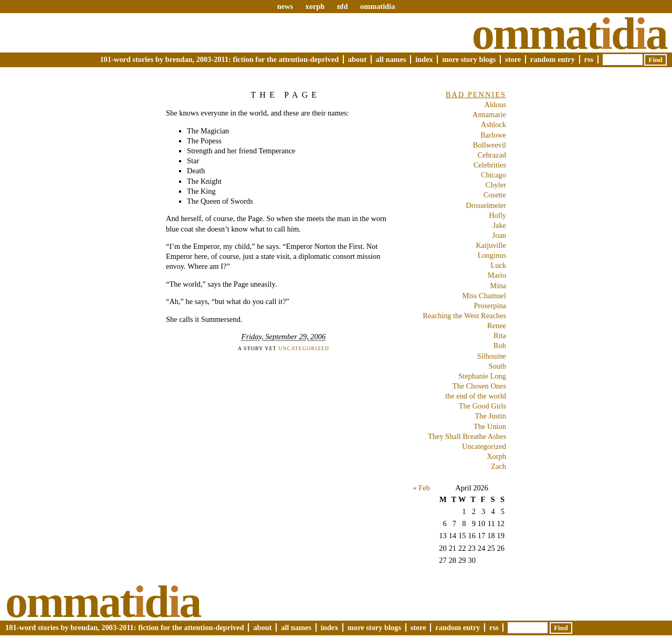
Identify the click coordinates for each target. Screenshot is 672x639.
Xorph (496, 456)
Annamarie (489, 114)
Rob (500, 345)
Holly (497, 215)
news (285, 6)
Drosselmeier (486, 205)
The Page (286, 95)
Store (513, 59)
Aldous (495, 104)
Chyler (496, 185)
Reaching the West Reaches (464, 316)
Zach (498, 466)
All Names (391, 59)
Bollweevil (490, 145)
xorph (315, 6)
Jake (499, 225)
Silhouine (492, 356)
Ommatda (569, 34)
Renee (497, 326)
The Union (490, 426)
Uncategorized (304, 348)
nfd (343, 6)
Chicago (493, 175)
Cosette (495, 195)
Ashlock (493, 124)
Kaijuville (491, 245)
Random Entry (553, 59)
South (497, 366)
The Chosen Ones (479, 386)
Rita (500, 336)
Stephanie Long (482, 376)
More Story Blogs (469, 59)
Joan (499, 235)
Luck (498, 265)
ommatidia (377, 6)
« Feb (421, 488)
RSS (589, 59)
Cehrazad (492, 155)
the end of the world (476, 396)
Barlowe (493, 135)
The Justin (490, 416)
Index (424, 59)
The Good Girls (482, 406)
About (357, 59)
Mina (498, 286)
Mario (497, 275)
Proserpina (490, 306)
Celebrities (490, 165)
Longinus (492, 255)
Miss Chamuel (484, 296)
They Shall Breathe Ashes (467, 436)
